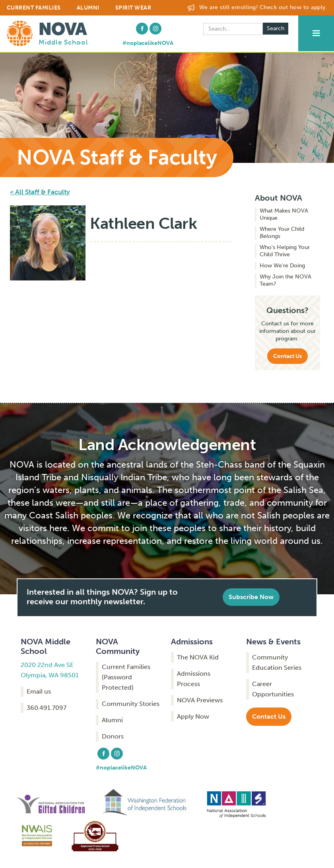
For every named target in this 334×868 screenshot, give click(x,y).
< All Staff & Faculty (40, 192)
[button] (316, 33)
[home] (48, 33)
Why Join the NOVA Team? (285, 280)
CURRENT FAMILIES (34, 8)
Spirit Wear (133, 8)
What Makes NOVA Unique (284, 214)
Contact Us (287, 356)
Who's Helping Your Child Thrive (285, 251)
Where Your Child (282, 233)
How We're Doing (282, 266)
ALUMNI (88, 8)
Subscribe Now (251, 597)
